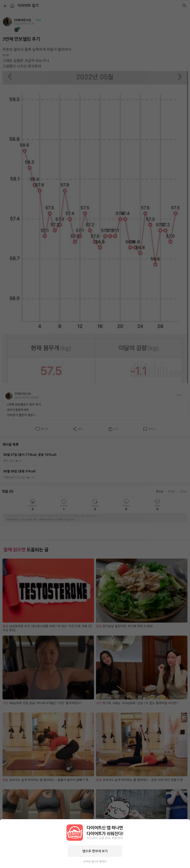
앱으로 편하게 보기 (95, 851)
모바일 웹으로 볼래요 (95, 861)
